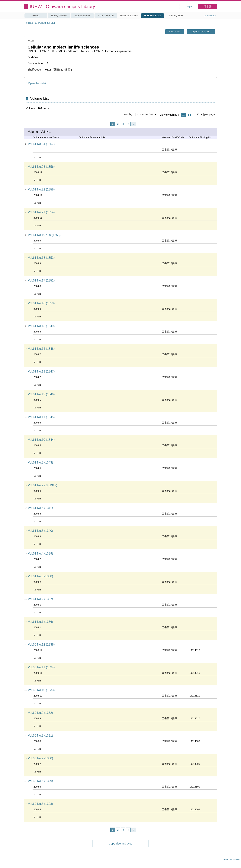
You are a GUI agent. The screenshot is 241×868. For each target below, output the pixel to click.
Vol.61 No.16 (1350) (41, 303)
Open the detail (37, 83)
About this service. (231, 860)
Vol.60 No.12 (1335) (41, 645)
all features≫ (210, 16)
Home (36, 16)
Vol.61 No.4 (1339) (40, 554)
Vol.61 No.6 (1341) (40, 508)
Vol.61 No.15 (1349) (41, 326)
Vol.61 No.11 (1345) (41, 417)
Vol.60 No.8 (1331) (40, 736)
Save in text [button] (175, 32)
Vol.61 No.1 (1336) (40, 622)
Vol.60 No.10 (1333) (41, 690)
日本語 (207, 6)
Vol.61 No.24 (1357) (41, 144)
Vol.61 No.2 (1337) (40, 599)
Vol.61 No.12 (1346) (41, 394)
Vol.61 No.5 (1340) (40, 531)
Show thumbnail (189, 115)
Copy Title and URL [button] (201, 32)
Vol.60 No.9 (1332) (40, 713)
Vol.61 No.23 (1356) (41, 167)
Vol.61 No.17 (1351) (41, 280)
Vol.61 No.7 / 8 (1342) (43, 485)
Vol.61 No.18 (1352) (41, 258)
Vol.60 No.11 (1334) (41, 667)
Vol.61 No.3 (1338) (40, 576)
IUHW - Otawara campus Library (62, 6)
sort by (128, 114)
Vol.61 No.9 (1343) (40, 462)
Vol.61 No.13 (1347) (41, 371)
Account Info (82, 16)
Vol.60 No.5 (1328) (40, 804)
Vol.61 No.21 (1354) (41, 212)
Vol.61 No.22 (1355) (41, 189)
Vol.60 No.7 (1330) (40, 758)
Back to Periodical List (42, 23)
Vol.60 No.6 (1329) (40, 781)
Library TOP (176, 16)
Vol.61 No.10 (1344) (41, 440)
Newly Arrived (59, 16)
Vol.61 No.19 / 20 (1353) (44, 235)
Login (189, 6)
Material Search (129, 16)
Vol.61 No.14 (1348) (41, 349)
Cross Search (106, 16)
